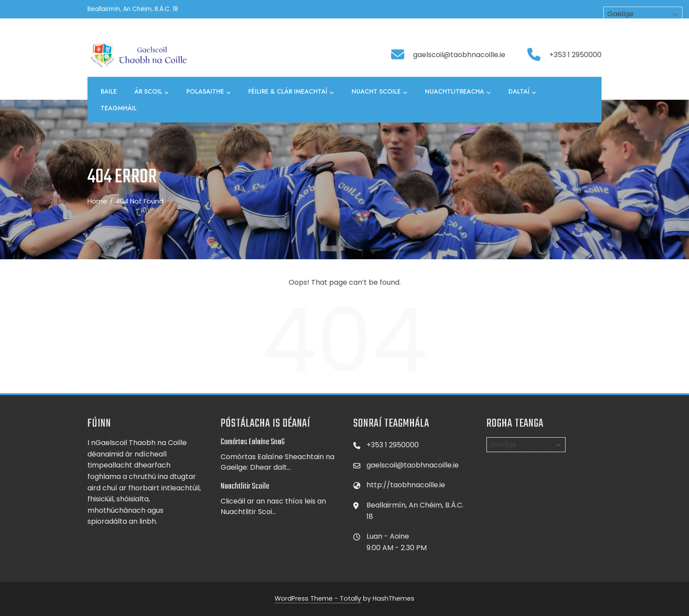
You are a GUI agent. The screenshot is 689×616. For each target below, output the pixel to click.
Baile (109, 91)
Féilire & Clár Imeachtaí (291, 92)
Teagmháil (119, 108)
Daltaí (522, 92)
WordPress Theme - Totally (318, 598)
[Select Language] (526, 445)
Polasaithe (209, 92)
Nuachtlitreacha (458, 92)
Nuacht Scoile (379, 92)
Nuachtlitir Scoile (245, 486)
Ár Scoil (152, 92)
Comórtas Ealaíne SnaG (253, 442)
